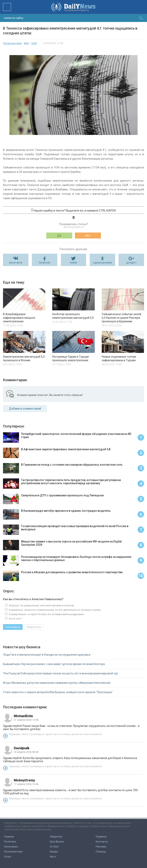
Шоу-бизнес (57, 842)
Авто (53, 857)
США (34, 43)
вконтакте (16, 263)
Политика (10, 842)
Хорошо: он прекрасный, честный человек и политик (41, 605)
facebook (45, 263)
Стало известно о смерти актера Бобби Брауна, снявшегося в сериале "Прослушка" (58, 692)
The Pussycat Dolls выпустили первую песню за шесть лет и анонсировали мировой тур (60, 673)
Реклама (101, 847)
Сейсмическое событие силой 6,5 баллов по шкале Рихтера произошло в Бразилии (121, 318)
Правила (101, 837)
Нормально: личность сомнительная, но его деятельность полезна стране (54, 610)
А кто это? (15, 619)
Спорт (8, 857)
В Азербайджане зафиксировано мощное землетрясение (19, 318)
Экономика (11, 847)
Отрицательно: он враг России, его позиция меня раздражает (46, 614)
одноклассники (102, 263)
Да (59, 236)
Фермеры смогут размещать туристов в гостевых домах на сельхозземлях (55, 734)
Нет (88, 236)
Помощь (101, 852)
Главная (9, 837)
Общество (56, 837)
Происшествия (12, 43)
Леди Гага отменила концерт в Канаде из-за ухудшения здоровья (47, 655)
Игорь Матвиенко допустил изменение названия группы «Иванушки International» (57, 683)
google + (131, 263)
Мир (26, 43)
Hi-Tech (54, 847)
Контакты (102, 842)
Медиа (54, 852)
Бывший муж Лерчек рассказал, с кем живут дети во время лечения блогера (54, 664)
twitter (73, 263)
